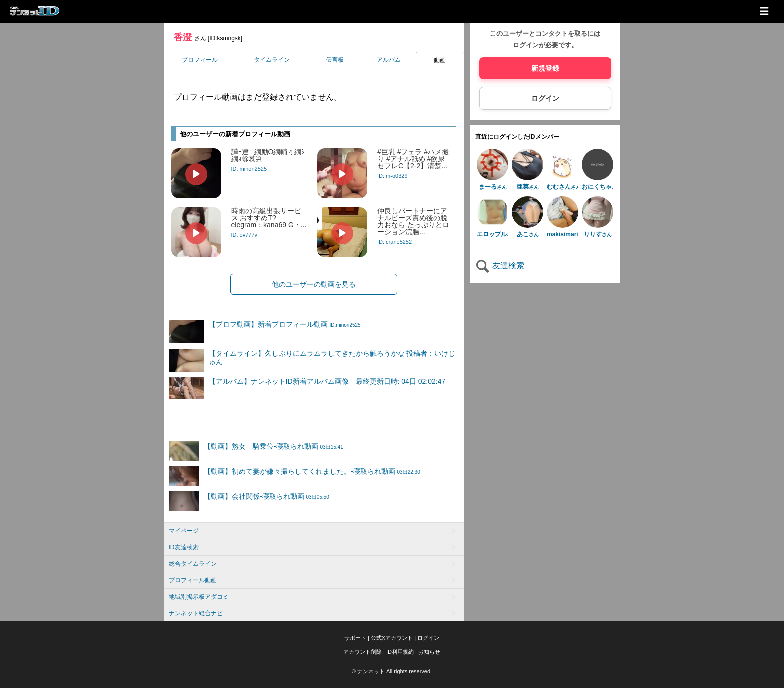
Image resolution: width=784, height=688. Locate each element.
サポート (355, 638)
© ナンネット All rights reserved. (392, 671)
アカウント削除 (363, 652)
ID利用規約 (400, 652)
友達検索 (500, 266)
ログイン (545, 98)
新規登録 (545, 68)
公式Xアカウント (392, 638)
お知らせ (429, 652)
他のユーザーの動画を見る (314, 284)
